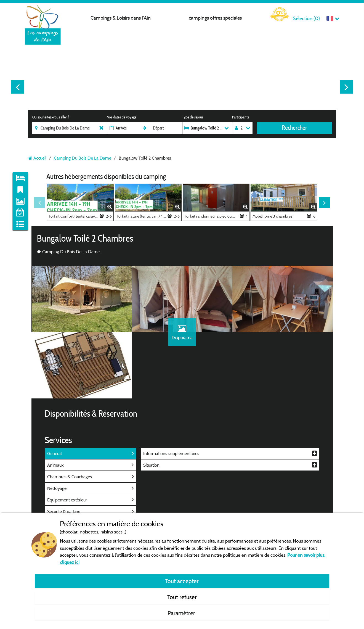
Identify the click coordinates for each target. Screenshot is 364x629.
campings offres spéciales (215, 18)
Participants (241, 117)
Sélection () (306, 18)
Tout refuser (182, 597)
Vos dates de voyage (122, 117)
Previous (18, 87)
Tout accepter (182, 581)
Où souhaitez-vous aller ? (51, 117)
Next (346, 87)
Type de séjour (193, 117)
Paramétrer (182, 613)
